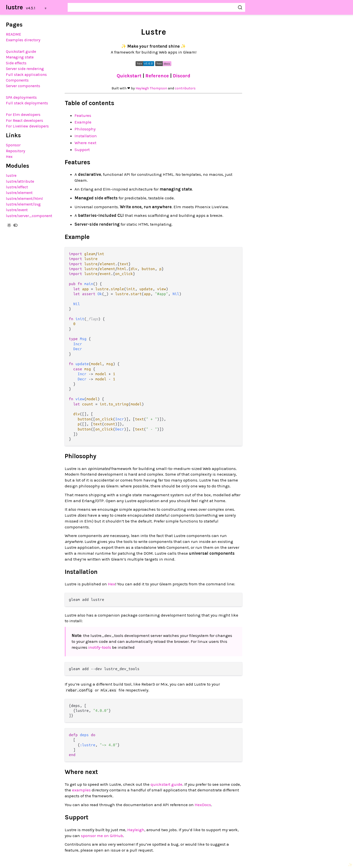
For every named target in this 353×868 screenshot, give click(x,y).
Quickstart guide (21, 51)
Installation (86, 136)
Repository (16, 151)
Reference (158, 76)
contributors (185, 88)
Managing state (20, 57)
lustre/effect (17, 187)
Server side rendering (25, 69)
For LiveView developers (27, 126)
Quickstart (130, 76)
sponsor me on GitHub (102, 836)
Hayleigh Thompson (151, 88)
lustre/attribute (20, 181)
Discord (182, 76)
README (13, 34)
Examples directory (23, 40)
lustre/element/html (24, 199)
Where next (85, 143)
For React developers (25, 120)
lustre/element (19, 193)
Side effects (16, 63)
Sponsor (13, 145)
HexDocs (203, 805)
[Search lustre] (156, 7)
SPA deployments (21, 97)
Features (83, 115)
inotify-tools (100, 647)
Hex (9, 157)
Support (82, 150)
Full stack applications (26, 75)
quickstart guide (166, 784)
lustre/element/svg (23, 204)
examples (81, 790)
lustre (14, 7)
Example (83, 122)
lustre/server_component (29, 216)
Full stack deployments (27, 103)
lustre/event (17, 210)
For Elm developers (23, 115)
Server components (23, 86)
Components (17, 80)
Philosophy (85, 129)
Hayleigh (136, 830)
